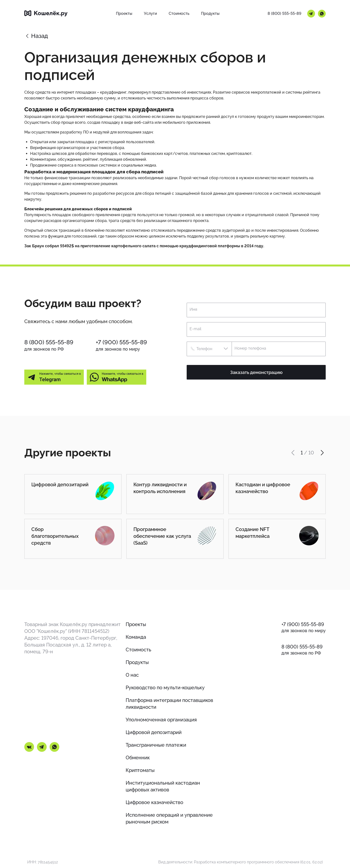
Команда (136, 637)
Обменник (138, 758)
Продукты (137, 662)
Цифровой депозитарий (154, 732)
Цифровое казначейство (154, 802)
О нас (132, 675)
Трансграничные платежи (156, 745)
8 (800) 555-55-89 (284, 13)
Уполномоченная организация (161, 720)
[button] (209, 349)
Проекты (136, 624)
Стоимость (138, 650)
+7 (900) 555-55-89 (121, 342)
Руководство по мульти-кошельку (165, 688)
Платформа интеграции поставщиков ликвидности (169, 704)
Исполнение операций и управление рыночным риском (169, 818)
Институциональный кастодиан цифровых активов (163, 786)
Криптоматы (140, 770)
